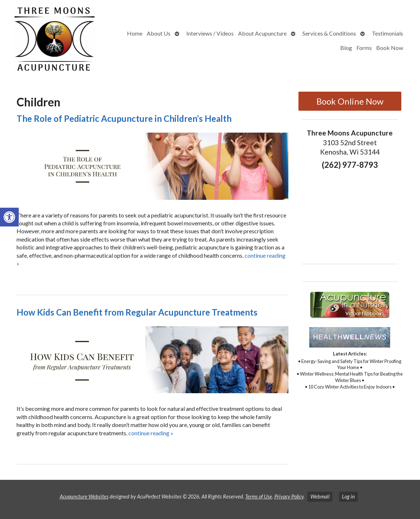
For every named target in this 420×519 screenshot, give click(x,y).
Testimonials (387, 33)
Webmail (320, 497)
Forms (364, 48)
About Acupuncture (262, 33)
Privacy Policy (289, 497)
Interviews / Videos (210, 33)
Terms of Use (259, 497)
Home (135, 33)
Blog (346, 48)
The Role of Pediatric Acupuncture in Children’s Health (124, 118)
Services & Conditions (329, 33)
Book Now (390, 48)
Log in (348, 497)
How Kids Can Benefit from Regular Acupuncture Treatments (137, 312)
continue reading (151, 433)
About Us (159, 33)
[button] (9, 217)
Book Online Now (350, 101)
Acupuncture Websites (84, 497)
